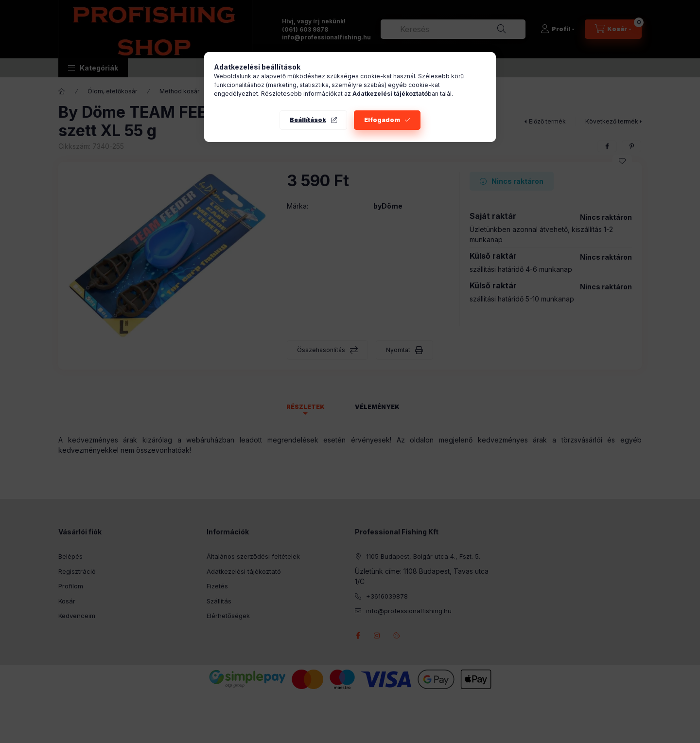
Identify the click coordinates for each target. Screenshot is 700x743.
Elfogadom (382, 120)
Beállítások (308, 120)
